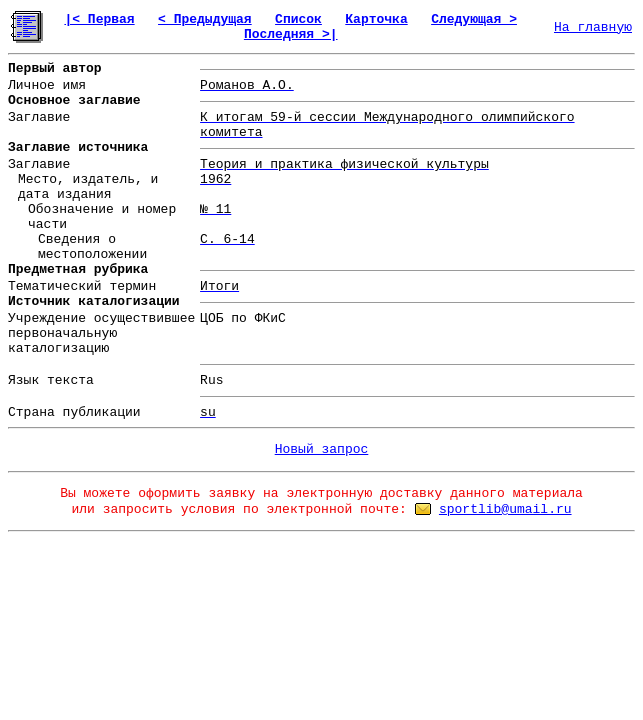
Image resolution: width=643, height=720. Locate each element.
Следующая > (474, 19)
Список (298, 19)
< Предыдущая (205, 19)
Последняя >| (291, 34)
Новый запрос (322, 449)
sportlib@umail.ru (505, 509)
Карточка (376, 19)
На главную (593, 27)
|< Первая (99, 19)
